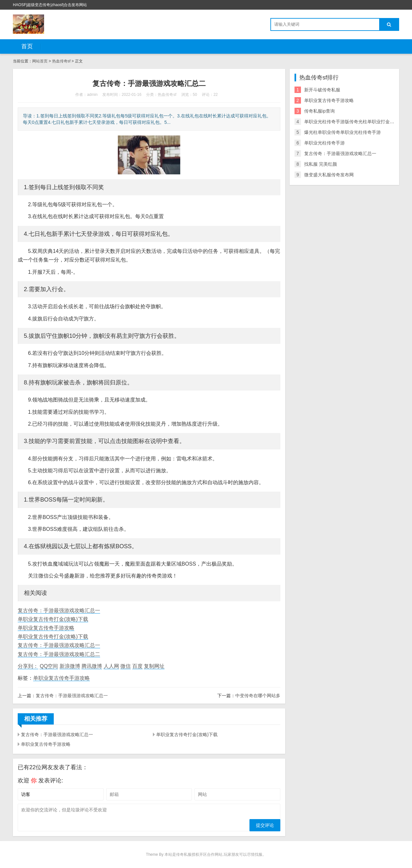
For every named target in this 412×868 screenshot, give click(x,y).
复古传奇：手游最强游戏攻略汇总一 (59, 610)
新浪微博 (70, 666)
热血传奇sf (61, 61)
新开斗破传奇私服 (322, 90)
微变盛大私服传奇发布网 (329, 175)
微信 (126, 666)
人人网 (111, 666)
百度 (137, 666)
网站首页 (40, 61)
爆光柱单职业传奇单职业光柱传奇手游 (342, 132)
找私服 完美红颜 (321, 164)
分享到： (28, 666)
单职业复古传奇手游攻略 (46, 628)
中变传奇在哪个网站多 (258, 696)
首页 (27, 46)
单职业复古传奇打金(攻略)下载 (53, 619)
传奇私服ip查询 (319, 111)
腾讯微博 (92, 666)
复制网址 (154, 666)
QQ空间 (49, 666)
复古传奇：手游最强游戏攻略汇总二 (59, 654)
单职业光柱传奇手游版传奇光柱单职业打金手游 (351, 122)
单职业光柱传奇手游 (324, 143)
